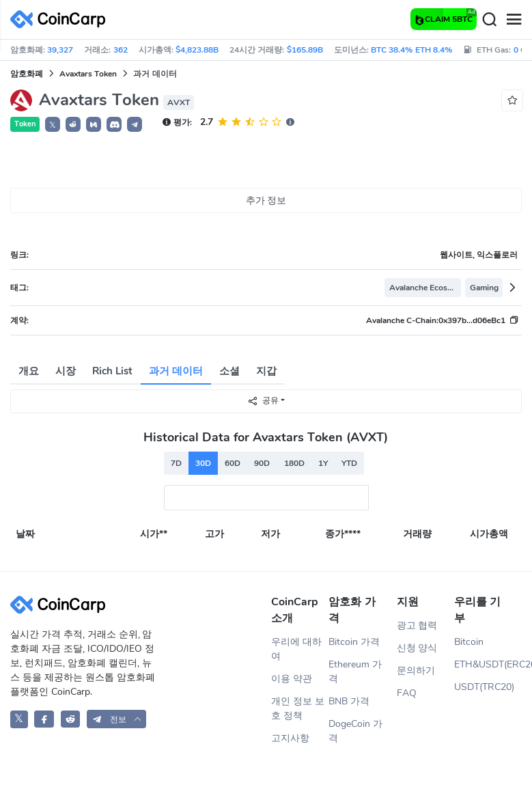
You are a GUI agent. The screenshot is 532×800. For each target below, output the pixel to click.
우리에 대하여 (296, 649)
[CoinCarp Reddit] (71, 719)
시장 (66, 371)
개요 (29, 371)
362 (121, 50)
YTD (349, 463)
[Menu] (514, 20)
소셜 (229, 371)
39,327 (60, 50)
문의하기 (416, 671)
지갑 (266, 371)
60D (233, 463)
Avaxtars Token (88, 74)
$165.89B (305, 50)
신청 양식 (417, 648)
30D (203, 463)
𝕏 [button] (53, 125)
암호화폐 (27, 74)
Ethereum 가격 (355, 672)
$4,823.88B (197, 50)
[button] (73, 124)
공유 (263, 401)
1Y (323, 463)
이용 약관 (292, 679)
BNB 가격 (349, 701)
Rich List (112, 371)
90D (262, 463)
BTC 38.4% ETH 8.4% (411, 50)
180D (294, 463)
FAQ (407, 693)
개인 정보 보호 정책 (298, 708)
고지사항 (290, 738)
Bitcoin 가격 (354, 642)
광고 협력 (417, 625)
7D (176, 463)
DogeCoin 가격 (355, 731)
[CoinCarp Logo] (61, 19)
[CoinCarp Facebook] (44, 719)
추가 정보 (266, 201)
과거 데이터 (176, 371)
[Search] (489, 20)
